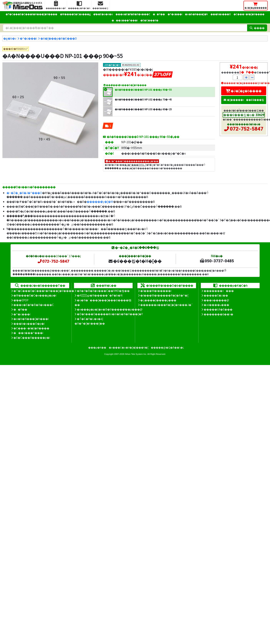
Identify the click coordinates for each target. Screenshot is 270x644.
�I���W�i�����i (156, 291)
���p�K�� (97, 347)
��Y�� (159, 14)
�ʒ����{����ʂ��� (158, 300)
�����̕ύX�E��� (218, 309)
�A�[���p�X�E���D (59, 38)
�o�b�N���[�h (196, 14)
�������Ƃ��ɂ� (218, 314)
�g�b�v (10, 38)
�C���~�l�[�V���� (249, 14)
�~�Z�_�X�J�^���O (24, 193)
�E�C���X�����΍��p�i (32, 338)
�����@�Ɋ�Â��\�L (167, 347)
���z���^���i (125, 20)
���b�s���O (221, 14)
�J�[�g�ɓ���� (244, 91)
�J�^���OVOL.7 (135, 165)
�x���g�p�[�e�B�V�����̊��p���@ (110, 309)
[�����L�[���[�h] (125, 28)
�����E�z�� (216, 295)
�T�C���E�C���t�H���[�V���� (31, 14)
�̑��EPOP (21, 300)
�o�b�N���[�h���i (31, 319)
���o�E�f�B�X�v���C (133, 14)
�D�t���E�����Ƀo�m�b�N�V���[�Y (110, 314)
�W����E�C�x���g (75, 14)
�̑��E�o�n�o (103, 14)
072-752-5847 (247, 129)
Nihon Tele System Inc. (136, 354)
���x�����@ (216, 300)
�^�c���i (175, 14)
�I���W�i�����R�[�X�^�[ (164, 295)
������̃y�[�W (100, 202)
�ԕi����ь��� (216, 305)
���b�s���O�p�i (29, 324)
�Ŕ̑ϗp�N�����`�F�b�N (100, 295)
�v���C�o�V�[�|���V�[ (129, 347)
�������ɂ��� (219, 291)
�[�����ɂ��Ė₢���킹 (244, 100)
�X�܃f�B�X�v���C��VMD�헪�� (103, 291)
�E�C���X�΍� (149, 20)
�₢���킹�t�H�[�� (135, 261)
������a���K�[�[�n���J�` (167, 305)
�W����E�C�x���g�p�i (35, 295)
